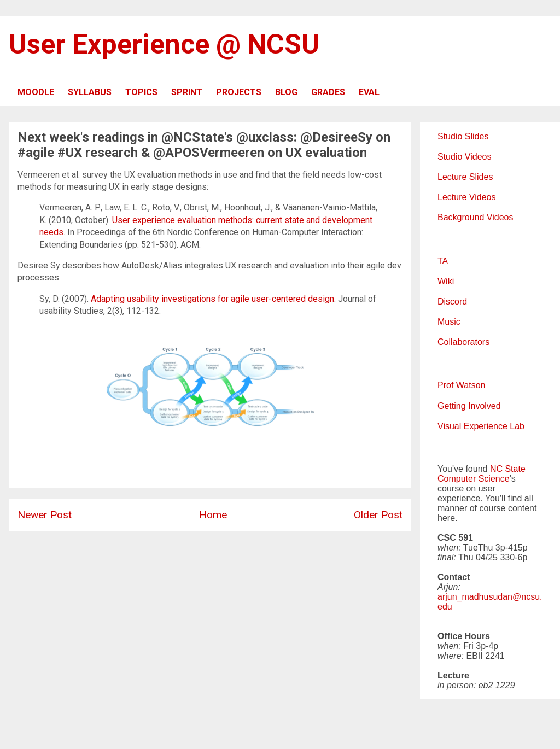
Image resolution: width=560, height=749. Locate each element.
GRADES (328, 92)
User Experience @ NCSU (164, 44)
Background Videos (475, 217)
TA (443, 261)
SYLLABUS (90, 92)
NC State (508, 469)
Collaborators (463, 342)
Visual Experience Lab (481, 426)
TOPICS (141, 92)
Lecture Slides (465, 177)
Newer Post (45, 515)
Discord (452, 302)
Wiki (446, 281)
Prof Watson (461, 385)
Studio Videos (464, 157)
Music (449, 322)
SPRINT (187, 92)
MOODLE (36, 92)
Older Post (378, 515)
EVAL (369, 92)
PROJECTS (239, 92)
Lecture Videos (466, 197)
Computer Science (474, 479)
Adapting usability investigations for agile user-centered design (212, 299)
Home (213, 515)
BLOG (286, 92)
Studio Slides (463, 136)
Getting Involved (469, 406)
